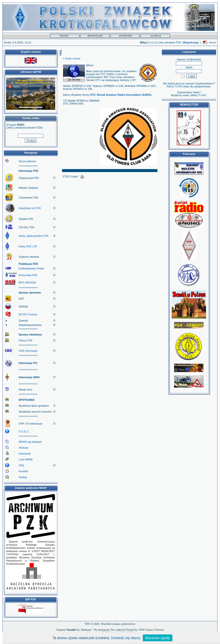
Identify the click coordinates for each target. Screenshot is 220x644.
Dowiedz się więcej (126, 638)
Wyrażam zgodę (158, 638)
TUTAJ (202, 95)
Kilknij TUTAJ (175, 86)
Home (213, 42)
